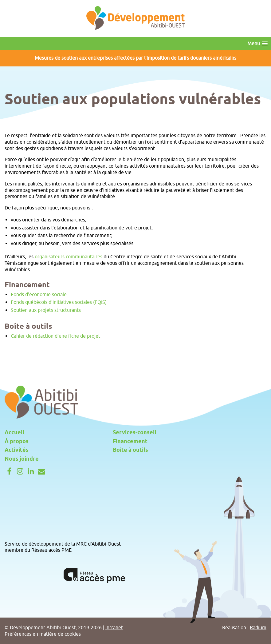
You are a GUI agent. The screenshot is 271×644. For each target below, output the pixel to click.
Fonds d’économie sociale (39, 294)
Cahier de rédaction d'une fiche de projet (55, 336)
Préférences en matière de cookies (43, 634)
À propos (17, 442)
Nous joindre (22, 459)
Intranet (114, 627)
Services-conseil (135, 433)
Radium (258, 627)
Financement (130, 442)
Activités (17, 450)
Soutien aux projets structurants (46, 310)
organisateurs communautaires (69, 256)
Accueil (14, 433)
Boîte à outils (130, 450)
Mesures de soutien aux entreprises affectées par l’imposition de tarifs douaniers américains (135, 58)
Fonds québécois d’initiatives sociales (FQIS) (59, 302)
